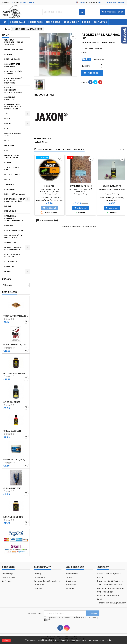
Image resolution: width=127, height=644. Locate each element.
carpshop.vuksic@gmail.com (112, 603)
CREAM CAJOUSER (12, 431)
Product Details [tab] (44, 95)
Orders (69, 577)
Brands (7, 279)
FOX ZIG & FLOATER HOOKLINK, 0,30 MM (50, 190)
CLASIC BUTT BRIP (12, 488)
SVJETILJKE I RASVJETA (10, 98)
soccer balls (18, 22)
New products (9, 577)
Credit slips (71, 581)
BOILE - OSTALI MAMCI (15, 194)
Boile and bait (71, 22)
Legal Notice (40, 577)
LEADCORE (9, 145)
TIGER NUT (9, 184)
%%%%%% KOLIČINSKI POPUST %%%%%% (14, 42)
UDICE (7, 119)
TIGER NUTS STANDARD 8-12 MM (16, 316)
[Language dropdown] (82, 2)
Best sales (7, 581)
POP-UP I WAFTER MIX (14, 230)
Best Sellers (9, 292)
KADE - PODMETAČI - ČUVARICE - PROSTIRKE (14, 81)
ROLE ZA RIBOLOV (12, 59)
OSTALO (8, 179)
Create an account (116, 2)
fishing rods (36, 22)
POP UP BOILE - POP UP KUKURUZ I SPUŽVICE (15, 200)
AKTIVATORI (10, 242)
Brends (86, 22)
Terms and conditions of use (47, 581)
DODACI (8, 271)
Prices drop (7, 574)
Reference (86, 43)
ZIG (6, 114)
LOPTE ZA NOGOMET (14, 49)
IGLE (6, 128)
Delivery (38, 574)
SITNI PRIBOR (11, 262)
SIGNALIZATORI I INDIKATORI (12, 65)
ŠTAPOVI (8, 54)
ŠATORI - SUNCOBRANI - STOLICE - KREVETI (13, 90)
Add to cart (92, 73)
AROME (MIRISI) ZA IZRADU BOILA (13, 236)
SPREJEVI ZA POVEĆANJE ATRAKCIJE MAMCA (14, 218)
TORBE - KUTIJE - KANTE (12, 168)
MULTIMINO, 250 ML (13, 517)
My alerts (70, 588)
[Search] (63, 12)
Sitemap (38, 588)
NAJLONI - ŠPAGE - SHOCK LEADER (13, 156)
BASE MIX (9, 225)
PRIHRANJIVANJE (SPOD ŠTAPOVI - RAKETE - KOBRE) (13, 107)
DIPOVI (8, 206)
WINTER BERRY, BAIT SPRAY (112, 189)
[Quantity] (96, 66)
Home (5, 35)
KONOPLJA (9, 189)
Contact (6, 2)
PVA (6, 150)
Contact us (100, 22)
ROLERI (8, 162)
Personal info (72, 574)
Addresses (71, 585)
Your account (75, 567)
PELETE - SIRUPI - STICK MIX (12, 256)
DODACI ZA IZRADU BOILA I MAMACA (13, 248)
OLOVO (8, 141)
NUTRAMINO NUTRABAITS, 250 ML (16, 373)
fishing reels (53, 22)
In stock (38, 142)
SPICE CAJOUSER (12, 402)
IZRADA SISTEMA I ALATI (13, 134)
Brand (105, 43)
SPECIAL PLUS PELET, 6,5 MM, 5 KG (81, 190)
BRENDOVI (9, 267)
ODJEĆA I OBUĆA (12, 174)
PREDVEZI (9, 124)
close (6, 640)
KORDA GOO (10, 211)
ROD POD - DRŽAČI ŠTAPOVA (13, 72)
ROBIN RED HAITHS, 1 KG (15, 345)
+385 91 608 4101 (28, 2)
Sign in (101, 2)
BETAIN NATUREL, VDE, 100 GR (16, 460)
